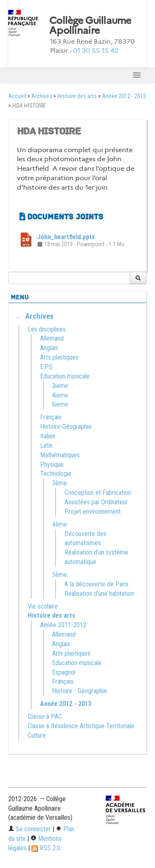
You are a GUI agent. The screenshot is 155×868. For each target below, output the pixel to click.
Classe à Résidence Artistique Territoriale (81, 726)
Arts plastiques (59, 357)
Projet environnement (93, 512)
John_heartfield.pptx (66, 237)
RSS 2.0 (46, 848)
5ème (60, 575)
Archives (42, 96)
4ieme (60, 395)
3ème (60, 483)
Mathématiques (60, 455)
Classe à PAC (45, 716)
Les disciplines (47, 329)
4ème (60, 524)
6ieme (60, 404)
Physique (52, 465)
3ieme (60, 386)
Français (51, 417)
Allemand (52, 338)
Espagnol (64, 672)
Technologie (56, 474)
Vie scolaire (43, 606)
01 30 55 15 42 (96, 51)
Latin (46, 446)
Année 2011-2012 (63, 625)
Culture (37, 735)
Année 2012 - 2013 (124, 96)
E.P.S (46, 367)
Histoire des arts (77, 96)
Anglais (49, 348)
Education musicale (65, 376)
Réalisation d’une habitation (99, 594)
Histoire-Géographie (66, 427)
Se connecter (30, 829)
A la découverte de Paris (97, 584)
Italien (48, 436)
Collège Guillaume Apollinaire (90, 26)
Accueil (17, 96)
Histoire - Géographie (80, 691)
